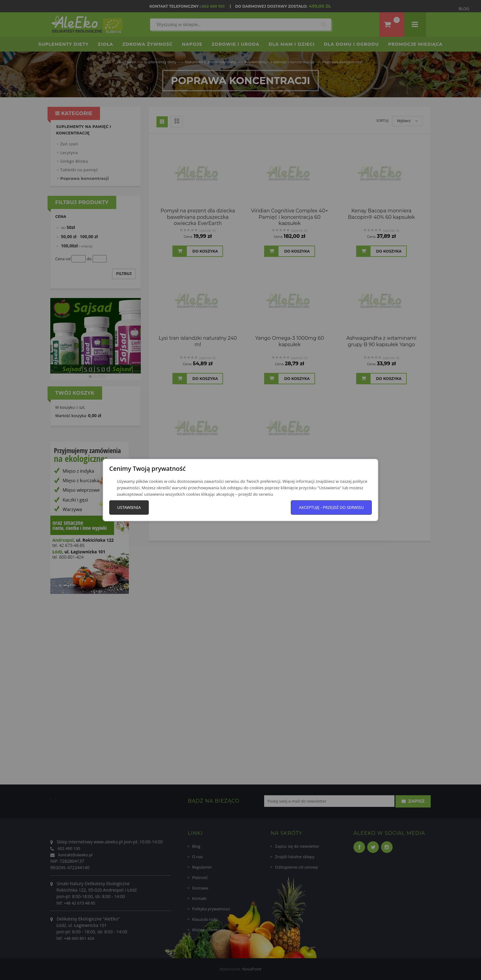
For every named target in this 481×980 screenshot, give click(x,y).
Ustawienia (129, 507)
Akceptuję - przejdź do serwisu (331, 507)
